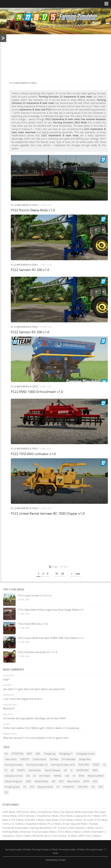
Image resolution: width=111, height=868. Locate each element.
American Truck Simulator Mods (38, 832)
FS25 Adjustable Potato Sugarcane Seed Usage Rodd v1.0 (51, 610)
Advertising (51, 860)
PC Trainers (60, 828)
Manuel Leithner (96, 776)
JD (34, 776)
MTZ (61, 781)
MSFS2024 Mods (27, 812)
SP (58, 787)
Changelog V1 (66, 754)
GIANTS (21, 770)
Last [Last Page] (78, 574)
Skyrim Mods (23, 836)
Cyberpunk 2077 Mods (88, 816)
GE (12, 770)
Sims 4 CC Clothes (14, 824)
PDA (95, 781)
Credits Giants (39, 759)
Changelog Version (85, 754)
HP (65, 770)
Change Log (50, 754)
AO (6, 754)
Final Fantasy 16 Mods (64, 836)
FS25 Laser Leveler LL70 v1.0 (35, 595)
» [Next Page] (72, 574)
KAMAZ (58, 776)
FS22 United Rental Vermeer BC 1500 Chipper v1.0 (48, 514)
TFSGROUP (69, 787)
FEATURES (84, 765)
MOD (29, 781)
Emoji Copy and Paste (75, 824)
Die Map (54, 759)
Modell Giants (42, 781)
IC (72, 770)
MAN (81, 776)
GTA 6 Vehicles (27, 816)
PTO (32, 787)
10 (57, 574)
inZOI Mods (9, 812)
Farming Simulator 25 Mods (18, 850)
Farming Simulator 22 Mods (45, 850)
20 (63, 574)
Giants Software (52, 770)
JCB (28, 776)
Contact (62, 860)
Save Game (52, 820)
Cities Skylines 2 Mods (81, 828)
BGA (38, 754)
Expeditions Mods (36, 824)
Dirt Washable (69, 759)
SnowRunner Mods (48, 816)
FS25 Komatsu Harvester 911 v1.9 (38, 652)
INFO (95, 770)
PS (25, 787)
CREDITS (25, 759)
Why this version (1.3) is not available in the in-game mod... (37, 738)
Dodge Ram (85, 759)
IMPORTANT (83, 770)
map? (6, 679)
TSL (93, 787)
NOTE (86, 781)
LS (74, 776)
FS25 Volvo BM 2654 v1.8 (33, 624)
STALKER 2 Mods (34, 820)
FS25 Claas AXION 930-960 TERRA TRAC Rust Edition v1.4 (51, 638)
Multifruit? (9, 709)
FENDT (96, 765)
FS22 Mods (66, 816)
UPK (101, 787)
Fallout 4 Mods (82, 832)
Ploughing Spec (12, 787)
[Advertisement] (59, 58)
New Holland (74, 781)
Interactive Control (14, 776)
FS (6, 770)
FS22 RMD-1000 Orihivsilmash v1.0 (37, 392)
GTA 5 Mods (64, 832)
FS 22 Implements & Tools (24, 205)
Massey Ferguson (13, 781)
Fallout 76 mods (84, 820)
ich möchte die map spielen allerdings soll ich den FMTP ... (36, 718)
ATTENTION (17, 754)
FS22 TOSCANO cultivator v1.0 (33, 454)
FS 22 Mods (54, 824)
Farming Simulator (14, 765)
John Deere (45, 776)
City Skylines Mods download (76, 812)
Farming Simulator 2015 (63, 765)
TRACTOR (83, 787)
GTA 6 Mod (17, 820)
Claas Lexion (11, 759)
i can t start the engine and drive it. (23, 699)
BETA (30, 754)
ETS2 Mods (101, 820)
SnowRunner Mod (48, 812)
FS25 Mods (66, 820)
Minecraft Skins (41, 836)
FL (105, 765)
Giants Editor (35, 770)
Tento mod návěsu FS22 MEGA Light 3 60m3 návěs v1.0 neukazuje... (42, 728)
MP (54, 781)
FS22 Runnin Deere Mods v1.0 (33, 210)
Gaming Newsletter (41, 828)
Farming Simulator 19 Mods (72, 850)
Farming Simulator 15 (37, 765)
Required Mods (45, 787)
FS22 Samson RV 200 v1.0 (30, 270)
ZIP (6, 792)
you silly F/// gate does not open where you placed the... (35, 689)
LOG (67, 776)
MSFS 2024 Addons (90, 836)
